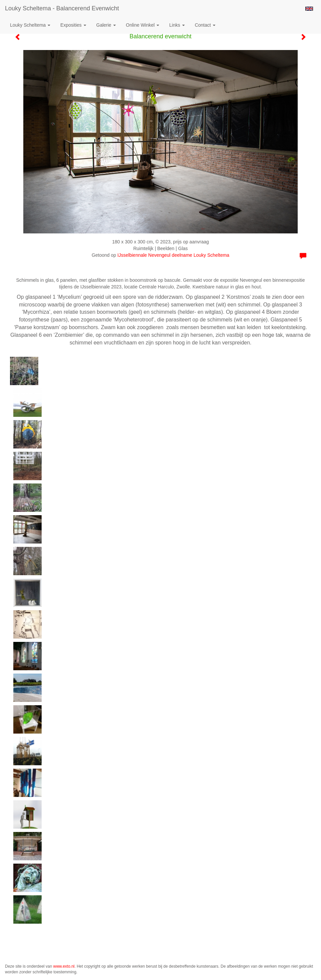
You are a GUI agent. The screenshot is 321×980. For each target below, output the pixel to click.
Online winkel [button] (143, 25)
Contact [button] (205, 25)
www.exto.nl (64, 966)
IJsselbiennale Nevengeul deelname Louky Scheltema (173, 255)
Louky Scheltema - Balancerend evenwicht (62, 8)
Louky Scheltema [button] (30, 25)
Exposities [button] (73, 25)
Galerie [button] (106, 25)
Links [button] (177, 25)
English (309, 9)
